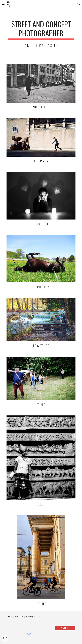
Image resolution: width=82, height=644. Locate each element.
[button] (3, 4)
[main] (41, 34)
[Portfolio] (65, 628)
